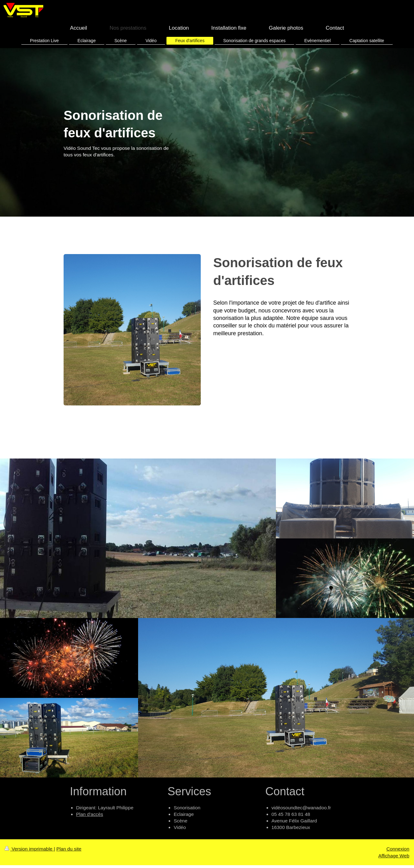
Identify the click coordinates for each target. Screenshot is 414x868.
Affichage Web (394, 856)
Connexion (398, 849)
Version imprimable (29, 849)
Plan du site (69, 849)
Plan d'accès (90, 814)
